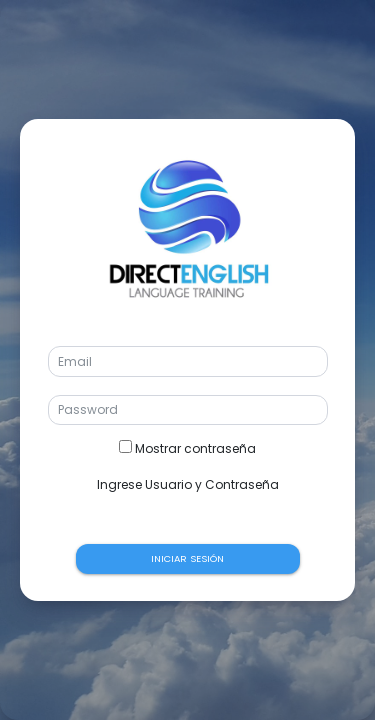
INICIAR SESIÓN (187, 558)
